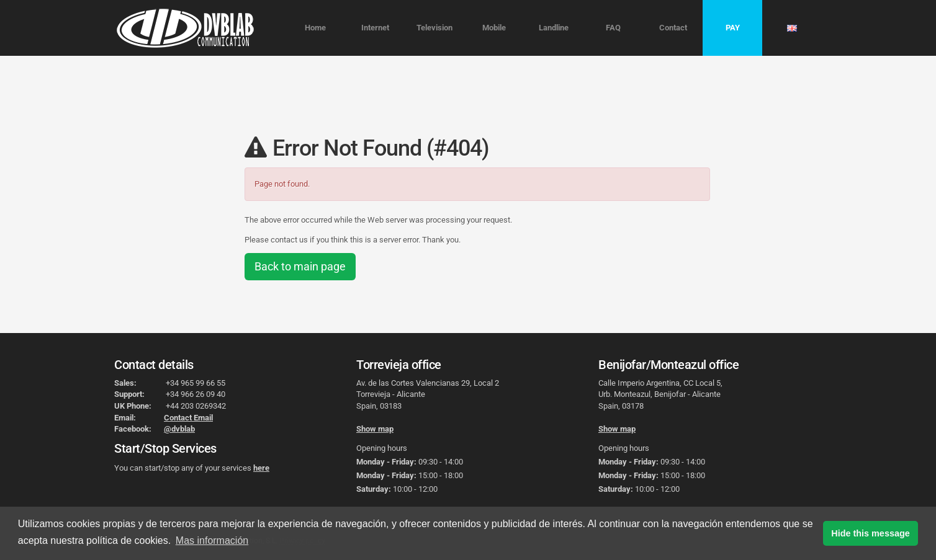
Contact (673, 28)
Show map (375, 429)
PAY (733, 28)
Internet (375, 28)
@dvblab (179, 429)
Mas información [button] (212, 540)
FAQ (613, 28)
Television (434, 28)
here (261, 468)
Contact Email (188, 418)
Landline (554, 28)
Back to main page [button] (300, 266)
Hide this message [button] (870, 533)
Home (315, 28)
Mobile (494, 28)
